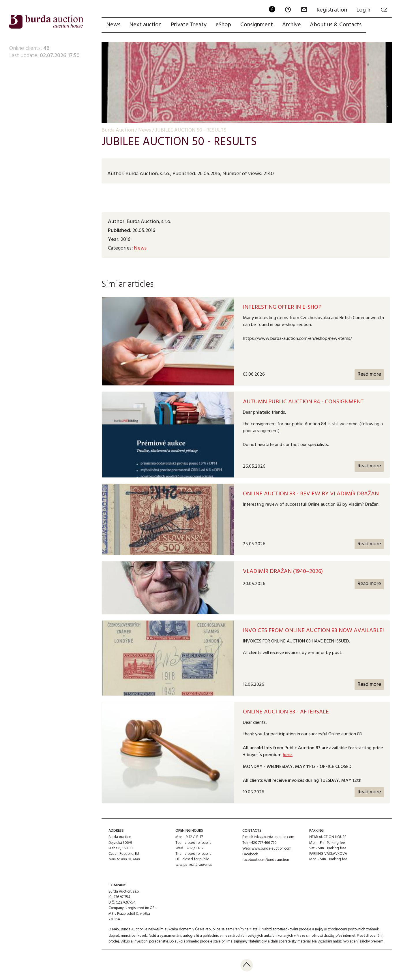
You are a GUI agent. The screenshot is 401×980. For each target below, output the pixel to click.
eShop (224, 25)
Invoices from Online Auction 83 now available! (313, 631)
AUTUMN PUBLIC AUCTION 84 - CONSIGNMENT (303, 402)
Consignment (257, 25)
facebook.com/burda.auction (266, 860)
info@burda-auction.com (274, 837)
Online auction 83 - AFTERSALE (286, 712)
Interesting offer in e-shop (282, 308)
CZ (384, 10)
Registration (331, 10)
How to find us (120, 860)
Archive (292, 25)
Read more (369, 374)
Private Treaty (189, 25)
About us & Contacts (337, 25)
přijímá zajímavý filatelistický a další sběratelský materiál (266, 941)
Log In (364, 10)
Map (136, 860)
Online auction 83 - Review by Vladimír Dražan (311, 494)
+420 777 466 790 (263, 843)
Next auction (146, 25)
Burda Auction (118, 131)
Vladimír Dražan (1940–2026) (283, 572)
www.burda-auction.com (271, 848)
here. (288, 755)
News (113, 25)
